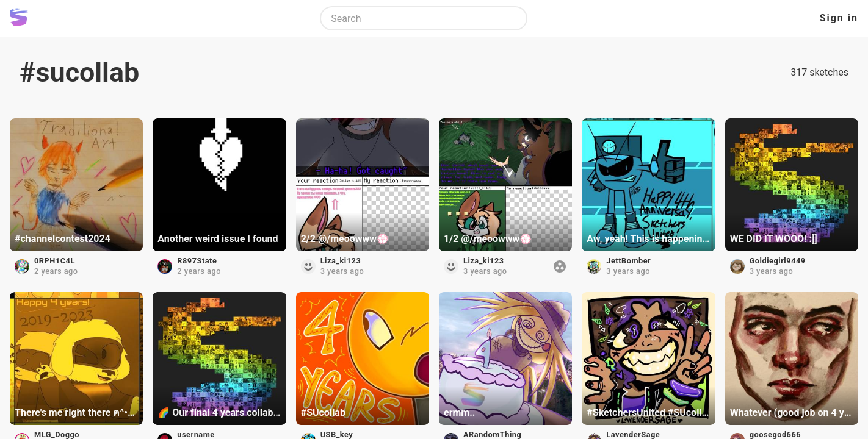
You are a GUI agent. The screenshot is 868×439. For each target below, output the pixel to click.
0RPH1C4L (55, 261)
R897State (197, 261)
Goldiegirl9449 (778, 261)
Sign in (839, 18)
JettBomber (628, 261)
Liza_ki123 (341, 261)
